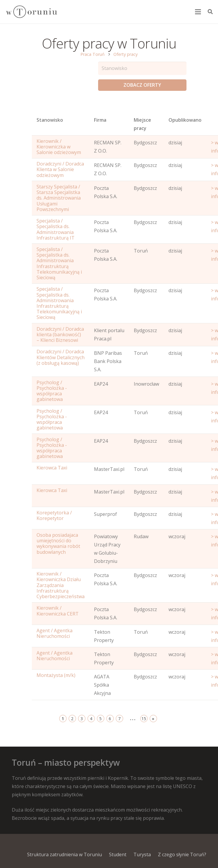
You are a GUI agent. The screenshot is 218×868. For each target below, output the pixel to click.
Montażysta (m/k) (56, 675)
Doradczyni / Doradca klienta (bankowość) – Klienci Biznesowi (60, 335)
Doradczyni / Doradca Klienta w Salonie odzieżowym (60, 169)
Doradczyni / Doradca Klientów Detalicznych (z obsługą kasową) (61, 357)
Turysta (142, 854)
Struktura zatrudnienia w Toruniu (65, 854)
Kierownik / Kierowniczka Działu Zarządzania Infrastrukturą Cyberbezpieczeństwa (61, 585)
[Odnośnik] (31, 12)
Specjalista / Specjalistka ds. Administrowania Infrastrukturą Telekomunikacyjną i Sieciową (59, 263)
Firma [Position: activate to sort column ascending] (100, 120)
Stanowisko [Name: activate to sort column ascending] (50, 120)
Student (118, 854)
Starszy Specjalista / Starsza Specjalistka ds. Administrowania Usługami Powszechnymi (59, 198)
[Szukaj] (210, 12)
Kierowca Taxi (52, 468)
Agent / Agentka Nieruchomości (54, 633)
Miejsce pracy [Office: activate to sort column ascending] (142, 124)
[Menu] (198, 12)
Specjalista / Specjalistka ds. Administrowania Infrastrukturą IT (56, 229)
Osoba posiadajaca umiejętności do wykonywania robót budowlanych (58, 543)
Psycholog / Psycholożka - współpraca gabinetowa (52, 391)
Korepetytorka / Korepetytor (54, 515)
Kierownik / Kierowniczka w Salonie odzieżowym (59, 147)
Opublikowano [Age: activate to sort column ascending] (185, 120)
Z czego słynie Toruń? (182, 854)
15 (144, 719)
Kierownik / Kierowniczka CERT (58, 611)
